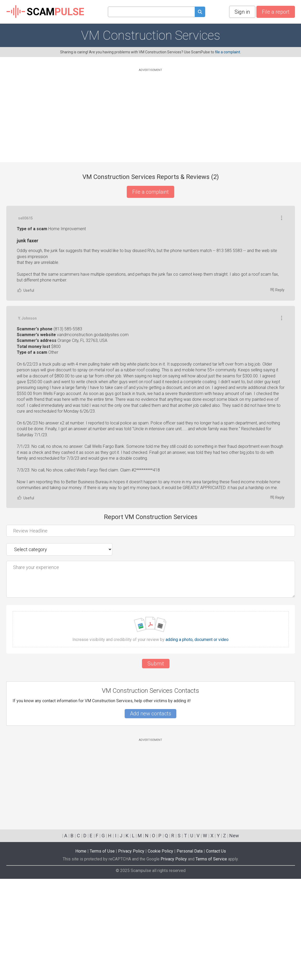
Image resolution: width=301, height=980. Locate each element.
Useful (25, 391)
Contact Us (216, 952)
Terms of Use (102, 952)
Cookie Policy (160, 952)
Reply (277, 391)
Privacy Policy (131, 952)
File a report (276, 12)
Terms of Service (211, 960)
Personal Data (190, 952)
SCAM (45, 12)
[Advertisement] (151, 110)
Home (81, 952)
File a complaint (150, 192)
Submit (156, 765)
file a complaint (228, 52)
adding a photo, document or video (197, 741)
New (234, 937)
